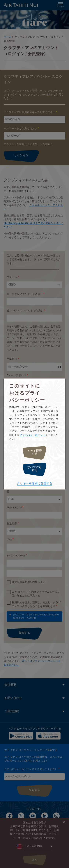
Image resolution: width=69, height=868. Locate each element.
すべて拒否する (35, 452)
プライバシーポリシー (32, 435)
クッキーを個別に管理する (35, 484)
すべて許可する (35, 469)
